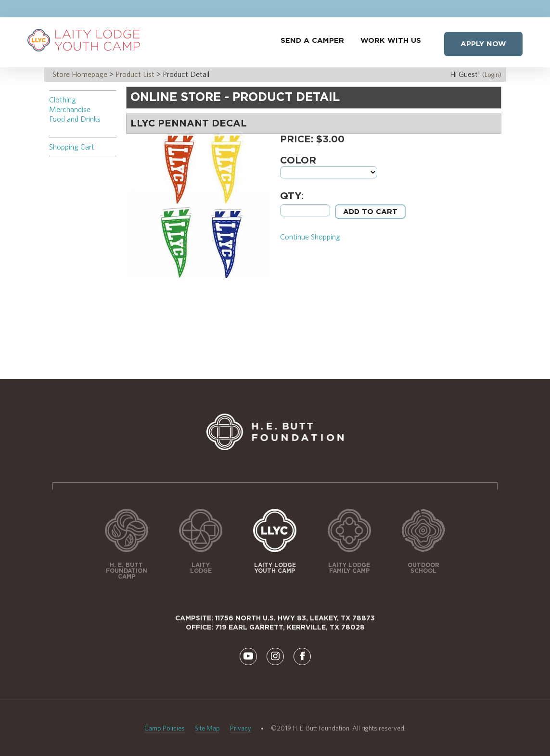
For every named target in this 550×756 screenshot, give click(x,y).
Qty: (292, 196)
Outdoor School (423, 568)
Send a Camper (312, 41)
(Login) (492, 75)
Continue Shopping (310, 237)
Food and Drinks (75, 119)
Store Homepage (80, 74)
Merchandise (70, 109)
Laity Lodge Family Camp (349, 568)
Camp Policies (165, 728)
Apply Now (483, 44)
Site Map (207, 728)
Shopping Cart (72, 147)
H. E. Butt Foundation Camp (127, 571)
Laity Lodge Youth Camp (275, 568)
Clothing (63, 100)
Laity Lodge (201, 568)
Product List (135, 74)
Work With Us (391, 41)
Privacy (241, 728)
